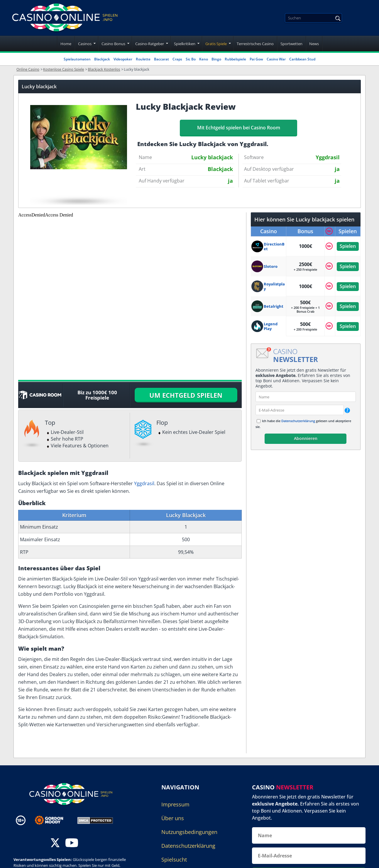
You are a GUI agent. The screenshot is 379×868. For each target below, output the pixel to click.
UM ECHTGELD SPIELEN (186, 395)
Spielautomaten (77, 59)
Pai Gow (256, 59)
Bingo (216, 59)
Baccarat (161, 59)
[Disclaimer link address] (53, 820)
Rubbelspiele (235, 59)
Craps (177, 59)
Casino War (276, 59)
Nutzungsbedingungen (189, 832)
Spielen (348, 246)
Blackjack (102, 59)
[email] (300, 410)
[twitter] (55, 844)
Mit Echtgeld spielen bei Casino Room (239, 128)
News (314, 44)
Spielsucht (174, 859)
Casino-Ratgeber (150, 44)
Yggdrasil (144, 483)
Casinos (85, 44)
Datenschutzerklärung (298, 421)
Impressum (175, 804)
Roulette (143, 59)
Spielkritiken (185, 44)
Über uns (173, 818)
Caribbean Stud (302, 59)
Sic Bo (191, 59)
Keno (204, 59)
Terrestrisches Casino (255, 44)
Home (66, 44)
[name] (306, 397)
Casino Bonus (113, 44)
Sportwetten (291, 44)
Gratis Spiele (216, 44)
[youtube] (72, 844)
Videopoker (123, 59)
